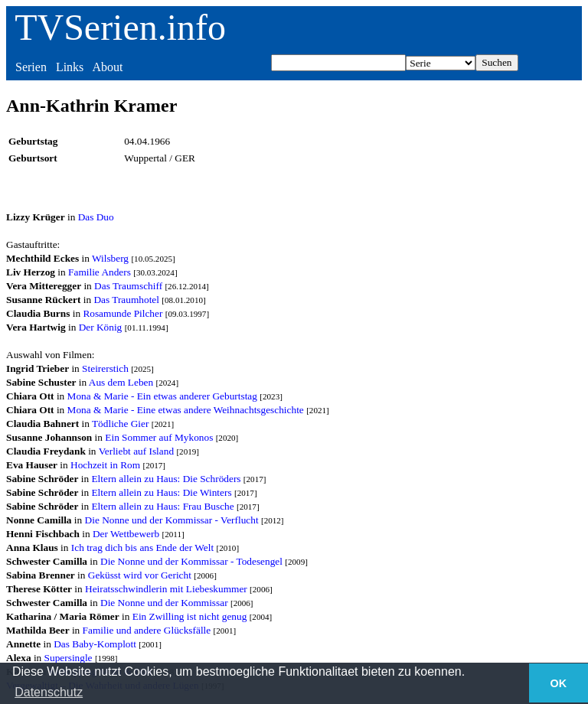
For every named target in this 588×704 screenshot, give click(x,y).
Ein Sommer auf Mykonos (159, 437)
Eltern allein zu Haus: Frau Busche (162, 506)
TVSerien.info (120, 27)
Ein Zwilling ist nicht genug (190, 616)
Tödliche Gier (120, 424)
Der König (101, 327)
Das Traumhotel (126, 300)
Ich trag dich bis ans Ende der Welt (142, 548)
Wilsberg (110, 258)
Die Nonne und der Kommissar (164, 603)
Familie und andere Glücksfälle (147, 630)
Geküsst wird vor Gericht (140, 575)
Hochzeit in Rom (105, 465)
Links (70, 67)
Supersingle (69, 658)
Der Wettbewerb (126, 534)
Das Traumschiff (128, 286)
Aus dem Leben (121, 382)
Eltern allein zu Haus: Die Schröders (166, 479)
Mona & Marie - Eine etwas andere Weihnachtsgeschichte (186, 410)
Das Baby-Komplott (95, 644)
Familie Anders (100, 272)
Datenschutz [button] (49, 692)
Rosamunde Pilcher (122, 313)
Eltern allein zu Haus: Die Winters (161, 492)
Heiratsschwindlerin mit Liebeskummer (166, 589)
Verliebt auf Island (136, 451)
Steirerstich (105, 368)
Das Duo (96, 217)
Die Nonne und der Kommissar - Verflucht (172, 520)
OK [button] (559, 683)
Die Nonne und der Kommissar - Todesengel (191, 561)
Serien (31, 67)
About (107, 67)
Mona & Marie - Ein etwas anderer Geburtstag (162, 396)
